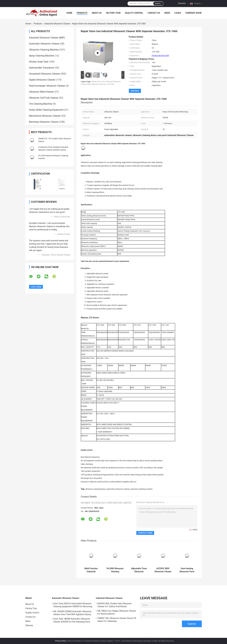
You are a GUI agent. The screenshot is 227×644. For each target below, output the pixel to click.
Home (69, 13)
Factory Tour (113, 13)
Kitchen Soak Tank (39, 62)
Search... (158, 4)
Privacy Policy (61, 641)
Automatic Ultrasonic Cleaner (44, 44)
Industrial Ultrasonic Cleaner (57, 24)
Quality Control (134, 13)
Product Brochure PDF (160, 56)
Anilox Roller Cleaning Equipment (46, 110)
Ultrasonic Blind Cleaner (42, 92)
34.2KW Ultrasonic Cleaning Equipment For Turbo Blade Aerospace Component (115, 570)
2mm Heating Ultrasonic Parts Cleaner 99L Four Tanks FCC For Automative (187, 570)
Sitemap (29, 625)
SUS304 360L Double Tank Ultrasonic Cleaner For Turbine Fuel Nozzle (115, 605)
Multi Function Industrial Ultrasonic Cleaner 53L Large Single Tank (91, 570)
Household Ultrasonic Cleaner (45, 74)
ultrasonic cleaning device (95, 489)
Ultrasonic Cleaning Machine (44, 50)
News (167, 13)
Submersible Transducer (42, 68)
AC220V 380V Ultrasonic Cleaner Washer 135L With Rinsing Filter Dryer (163, 570)
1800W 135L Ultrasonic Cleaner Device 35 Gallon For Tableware (117, 620)
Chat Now (182, 3)
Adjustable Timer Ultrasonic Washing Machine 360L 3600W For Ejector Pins (139, 570)
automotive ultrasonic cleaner (118, 489)
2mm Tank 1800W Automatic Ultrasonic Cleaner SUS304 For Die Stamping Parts (72, 620)
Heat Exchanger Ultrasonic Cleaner (47, 86)
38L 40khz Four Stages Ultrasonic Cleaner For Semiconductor (117, 612)
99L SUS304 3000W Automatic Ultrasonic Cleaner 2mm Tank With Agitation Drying (73, 613)
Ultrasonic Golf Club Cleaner (44, 98)
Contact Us (154, 13)
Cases (178, 13)
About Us (97, 13)
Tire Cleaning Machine (41, 104)
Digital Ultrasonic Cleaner (42, 80)
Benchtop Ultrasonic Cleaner (44, 122)
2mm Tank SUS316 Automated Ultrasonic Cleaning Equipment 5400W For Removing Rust (73, 605)
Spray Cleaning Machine (42, 56)
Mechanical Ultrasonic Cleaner (45, 116)
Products (82, 13)
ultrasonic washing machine (142, 489)
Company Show (193, 13)
